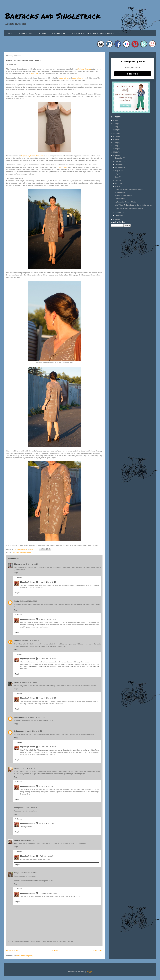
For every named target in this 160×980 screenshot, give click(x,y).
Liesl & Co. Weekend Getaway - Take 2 (129, 189)
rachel (16, 768)
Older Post (97, 951)
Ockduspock (19, 731)
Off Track (42, 33)
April (117, 183)
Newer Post (12, 951)
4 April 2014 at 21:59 (46, 856)
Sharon (17, 564)
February (119, 212)
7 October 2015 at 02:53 (28, 873)
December (119, 158)
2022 (115, 130)
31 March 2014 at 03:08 (28, 601)
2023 (115, 127)
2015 (115, 152)
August (118, 171)
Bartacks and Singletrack (53, 16)
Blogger (89, 972)
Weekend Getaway (84, 69)
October (118, 164)
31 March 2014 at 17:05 (36, 717)
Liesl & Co (16, 553)
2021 (115, 133)
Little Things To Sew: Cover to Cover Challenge (92, 33)
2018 (115, 143)
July (117, 174)
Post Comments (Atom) (25, 956)
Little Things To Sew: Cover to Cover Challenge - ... (133, 205)
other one (34, 73)
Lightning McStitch (28, 582)
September (119, 167)
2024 (115, 124)
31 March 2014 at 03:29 (31, 641)
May (117, 180)
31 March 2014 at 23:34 (47, 698)
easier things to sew (79, 78)
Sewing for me (25, 553)
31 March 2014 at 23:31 (47, 659)
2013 (115, 219)
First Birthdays (120, 192)
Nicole (17, 682)
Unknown (18, 641)
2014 (115, 155)
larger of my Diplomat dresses (32, 156)
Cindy (16, 840)
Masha (17, 601)
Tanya (16, 873)
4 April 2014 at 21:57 (46, 786)
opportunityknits (21, 717)
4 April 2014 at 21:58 (46, 823)
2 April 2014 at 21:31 (32, 808)
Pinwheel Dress (62, 167)
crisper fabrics (64, 78)
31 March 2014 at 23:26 (47, 582)
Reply (16, 573)
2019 (115, 139)
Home (9, 33)
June (117, 177)
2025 (115, 120)
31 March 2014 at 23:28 (47, 619)
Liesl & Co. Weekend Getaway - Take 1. (129, 208)
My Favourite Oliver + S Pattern (126, 202)
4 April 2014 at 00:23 (27, 840)
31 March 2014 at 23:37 (47, 747)
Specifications (25, 33)
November (119, 161)
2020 (115, 136)
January (118, 215)
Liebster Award (120, 199)
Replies (19, 578)
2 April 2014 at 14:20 (27, 768)
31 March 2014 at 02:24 (29, 564)
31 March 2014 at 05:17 (28, 682)
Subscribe (132, 74)
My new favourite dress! (123, 196)
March (118, 186)
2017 (115, 146)
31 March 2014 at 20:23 (33, 731)
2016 (115, 149)
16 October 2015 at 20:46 (48, 893)
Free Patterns (59, 33)
